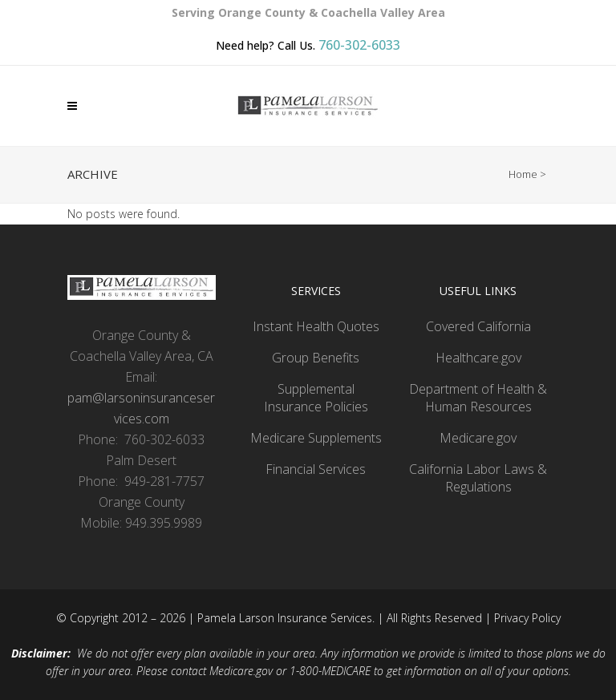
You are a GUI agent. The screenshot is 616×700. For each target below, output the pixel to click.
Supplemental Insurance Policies (316, 398)
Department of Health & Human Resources (478, 398)
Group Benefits (316, 358)
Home (523, 174)
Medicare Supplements (316, 438)
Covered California (478, 326)
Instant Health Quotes (316, 326)
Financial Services (316, 469)
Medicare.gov (478, 438)
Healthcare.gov (478, 358)
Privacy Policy (527, 618)
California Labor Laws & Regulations (478, 478)
